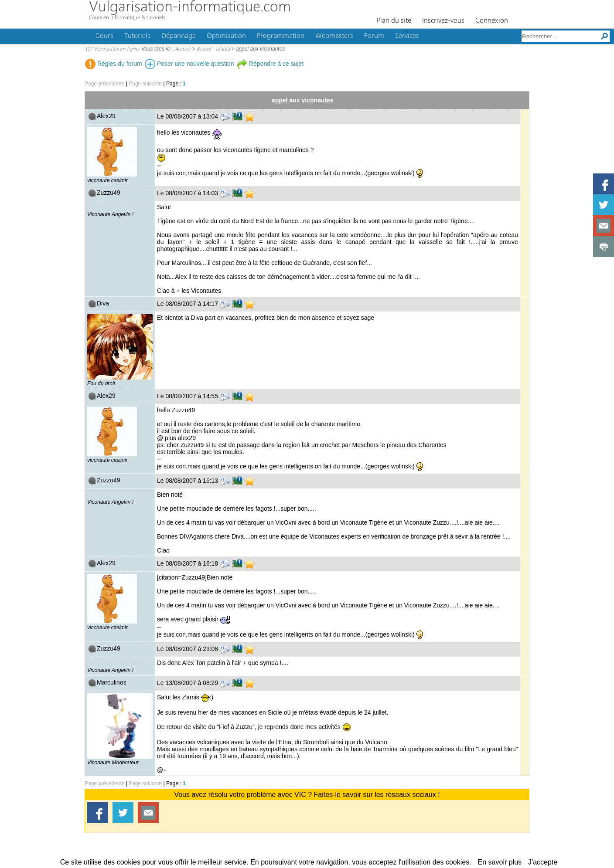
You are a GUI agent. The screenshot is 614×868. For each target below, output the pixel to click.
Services (407, 36)
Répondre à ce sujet (270, 64)
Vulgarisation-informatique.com (190, 8)
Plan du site (394, 21)
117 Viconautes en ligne (111, 49)
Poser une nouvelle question (189, 64)
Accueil (183, 49)
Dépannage (179, 36)
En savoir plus (500, 862)
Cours (104, 36)
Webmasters (334, 36)
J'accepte (543, 862)
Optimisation (226, 36)
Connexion (492, 21)
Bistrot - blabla (213, 49)
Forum (374, 36)
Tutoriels (137, 36)
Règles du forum (114, 64)
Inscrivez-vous (443, 21)
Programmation (281, 36)
